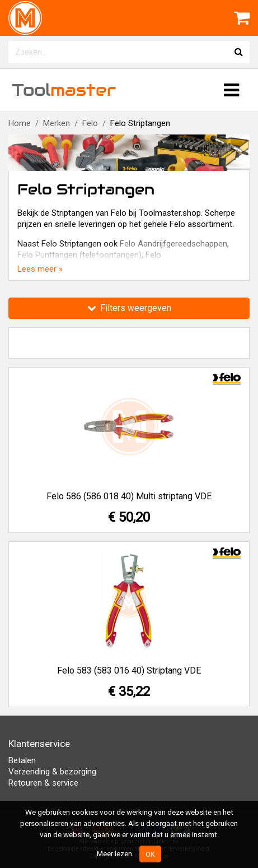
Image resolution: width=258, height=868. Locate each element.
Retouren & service (43, 783)
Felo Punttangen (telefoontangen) (79, 255)
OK (150, 854)
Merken (57, 123)
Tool (64, 90)
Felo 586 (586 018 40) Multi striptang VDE (129, 496)
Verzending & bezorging (52, 772)
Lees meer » (40, 269)
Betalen (22, 760)
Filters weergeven (129, 308)
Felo (90, 123)
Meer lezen (114, 853)
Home (20, 123)
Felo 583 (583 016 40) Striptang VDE (129, 670)
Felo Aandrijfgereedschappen (173, 244)
